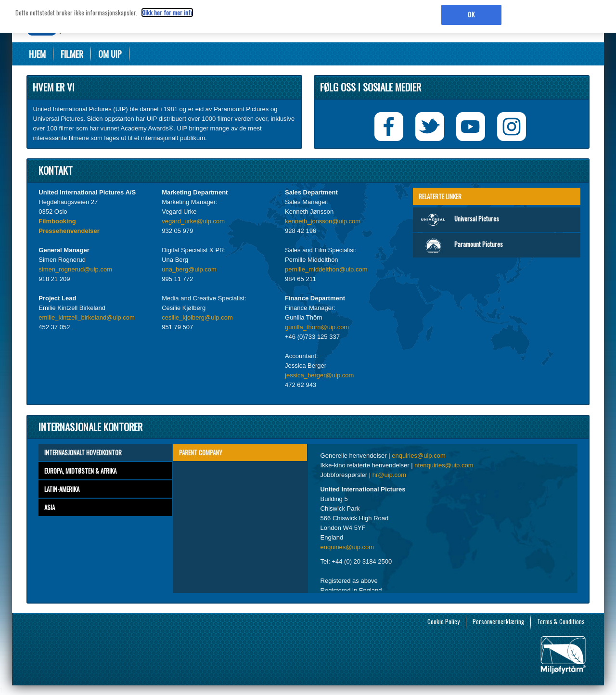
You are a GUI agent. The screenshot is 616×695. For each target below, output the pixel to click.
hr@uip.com (389, 475)
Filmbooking (57, 221)
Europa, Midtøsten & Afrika (80, 471)
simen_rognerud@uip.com (75, 269)
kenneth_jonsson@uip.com (323, 221)
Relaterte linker (440, 196)
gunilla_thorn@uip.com (317, 327)
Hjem (37, 54)
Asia (50, 507)
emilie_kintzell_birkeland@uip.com (87, 317)
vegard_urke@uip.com (193, 221)
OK (471, 12)
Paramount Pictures (461, 245)
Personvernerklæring (498, 621)
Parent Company (201, 452)
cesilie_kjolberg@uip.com (197, 317)
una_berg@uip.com (189, 269)
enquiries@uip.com (418, 456)
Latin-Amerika (62, 489)
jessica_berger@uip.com (319, 375)
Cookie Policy (443, 621)
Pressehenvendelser (69, 231)
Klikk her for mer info (167, 10)
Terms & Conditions (561, 621)
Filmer (72, 54)
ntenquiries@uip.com (444, 465)
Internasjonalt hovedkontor (83, 452)
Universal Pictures (459, 220)
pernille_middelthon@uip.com (326, 269)
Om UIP (110, 54)
